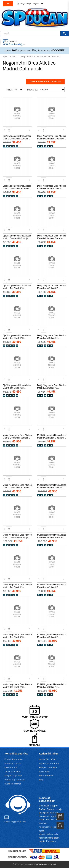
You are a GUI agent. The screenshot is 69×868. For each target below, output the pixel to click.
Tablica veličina (12, 771)
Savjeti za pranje (13, 776)
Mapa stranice (46, 776)
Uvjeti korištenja (13, 784)
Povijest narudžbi (48, 767)
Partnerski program (49, 763)
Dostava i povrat (13, 763)
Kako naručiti (11, 767)
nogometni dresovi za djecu (50, 829)
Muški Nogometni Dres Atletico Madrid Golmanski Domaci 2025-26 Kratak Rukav (17, 438)
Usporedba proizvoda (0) (45, 82)
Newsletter (44, 771)
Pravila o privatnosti (15, 780)
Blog (41, 780)
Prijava (36, 4)
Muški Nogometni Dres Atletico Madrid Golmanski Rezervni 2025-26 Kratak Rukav (17, 488)
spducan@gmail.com (15, 819)
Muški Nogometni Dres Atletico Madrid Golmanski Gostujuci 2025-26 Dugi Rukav (17, 538)
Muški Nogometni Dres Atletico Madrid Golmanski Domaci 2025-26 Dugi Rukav (52, 488)
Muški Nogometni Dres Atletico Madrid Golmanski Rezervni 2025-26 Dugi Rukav (52, 538)
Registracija (26, 4)
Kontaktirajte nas (13, 759)
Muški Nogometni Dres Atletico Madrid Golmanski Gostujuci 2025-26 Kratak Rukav (52, 438)
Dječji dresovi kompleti (45, 864)
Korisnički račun (47, 759)
